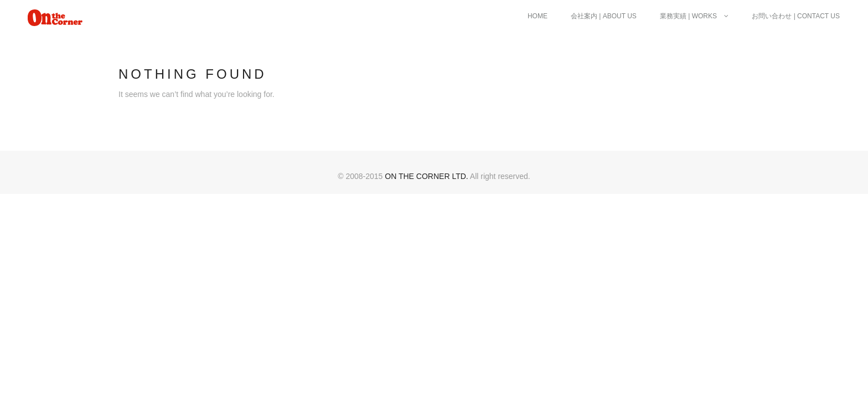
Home (538, 16)
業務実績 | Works (694, 16)
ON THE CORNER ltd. (426, 176)
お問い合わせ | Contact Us (796, 16)
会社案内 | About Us (604, 16)
